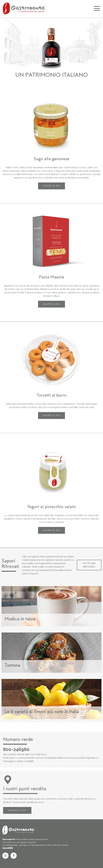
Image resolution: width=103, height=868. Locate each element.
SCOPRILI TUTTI (17, 819)
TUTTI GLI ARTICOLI (89, 565)
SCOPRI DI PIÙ (52, 195)
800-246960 (16, 759)
